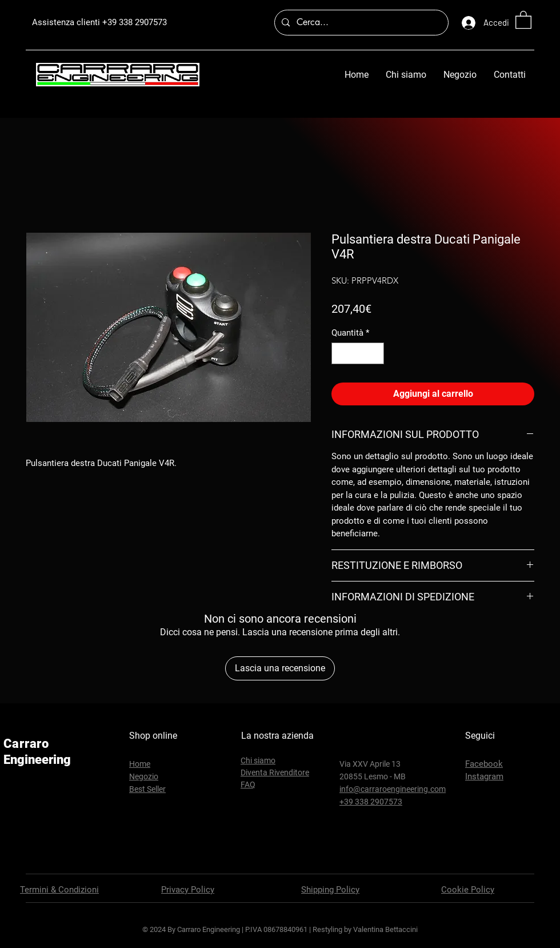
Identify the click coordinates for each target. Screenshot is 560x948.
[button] (523, 19)
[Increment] (375, 354)
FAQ (248, 784)
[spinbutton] (358, 354)
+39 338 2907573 (135, 22)
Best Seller (147, 789)
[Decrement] (341, 354)
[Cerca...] (360, 23)
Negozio (144, 776)
